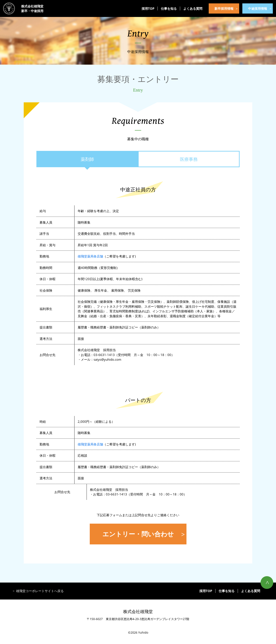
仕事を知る (169, 8)
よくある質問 (193, 8)
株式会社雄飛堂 (138, 611)
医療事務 (189, 159)
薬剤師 (87, 159)
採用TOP (148, 8)
